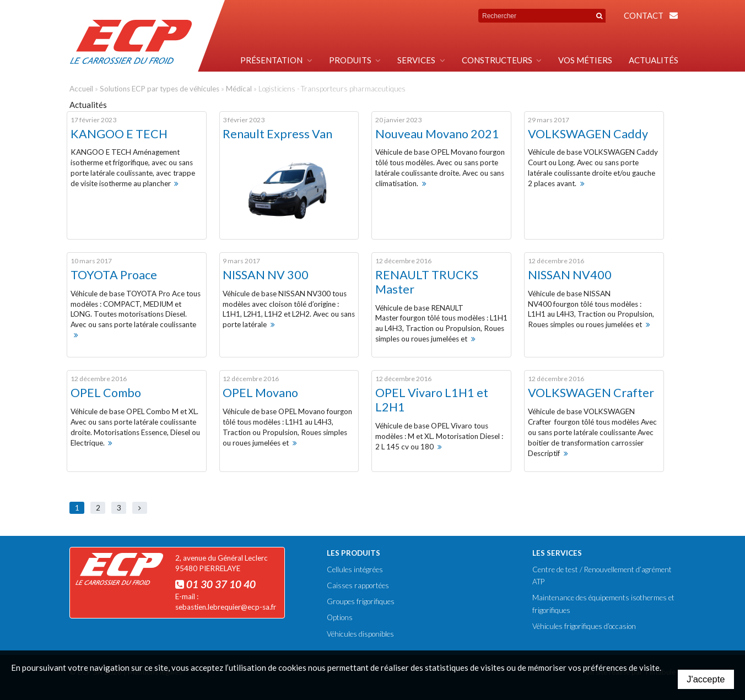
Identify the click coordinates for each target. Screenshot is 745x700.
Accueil (81, 89)
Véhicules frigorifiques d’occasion (584, 626)
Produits (350, 60)
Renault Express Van (277, 134)
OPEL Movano (260, 393)
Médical (239, 89)
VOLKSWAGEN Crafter (591, 393)
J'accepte (706, 679)
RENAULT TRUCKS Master (427, 282)
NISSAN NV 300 (266, 275)
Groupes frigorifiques (361, 601)
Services (416, 60)
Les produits (353, 553)
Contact (644, 15)
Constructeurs (497, 60)
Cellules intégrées (355, 569)
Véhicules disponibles (360, 634)
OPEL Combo (106, 393)
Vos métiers (585, 60)
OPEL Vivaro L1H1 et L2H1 (432, 400)
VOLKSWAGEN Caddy (588, 134)
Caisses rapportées (358, 585)
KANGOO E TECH (119, 134)
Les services (557, 553)
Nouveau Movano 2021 (437, 134)
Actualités (654, 60)
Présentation (271, 60)
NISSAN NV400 (570, 275)
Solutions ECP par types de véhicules (160, 89)
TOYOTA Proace (114, 275)
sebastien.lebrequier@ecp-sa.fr (226, 607)
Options (340, 617)
